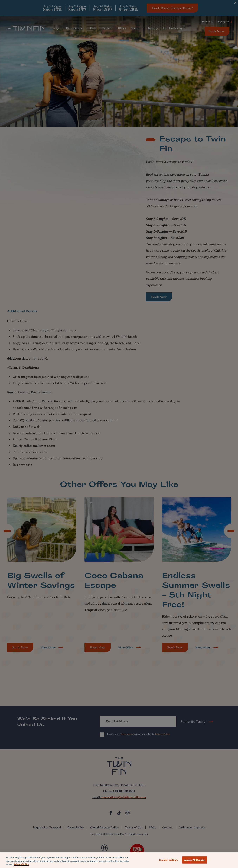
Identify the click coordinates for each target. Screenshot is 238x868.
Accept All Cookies (195, 860)
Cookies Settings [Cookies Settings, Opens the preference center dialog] (168, 860)
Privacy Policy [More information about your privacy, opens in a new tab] (21, 864)
